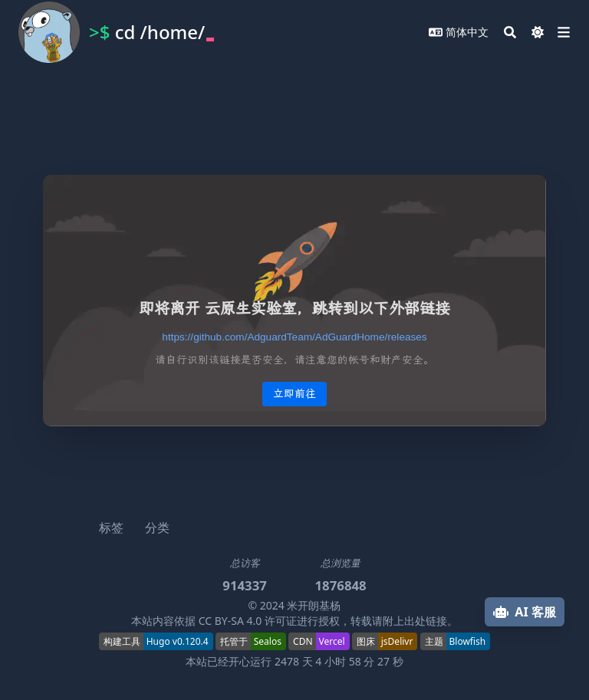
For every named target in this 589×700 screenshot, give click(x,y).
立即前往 (294, 394)
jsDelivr (397, 641)
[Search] (510, 32)
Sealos (268, 641)
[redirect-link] (294, 337)
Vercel (332, 641)
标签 (111, 527)
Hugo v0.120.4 (178, 641)
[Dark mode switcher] (538, 32)
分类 (157, 527)
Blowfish (468, 641)
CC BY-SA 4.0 (230, 621)
